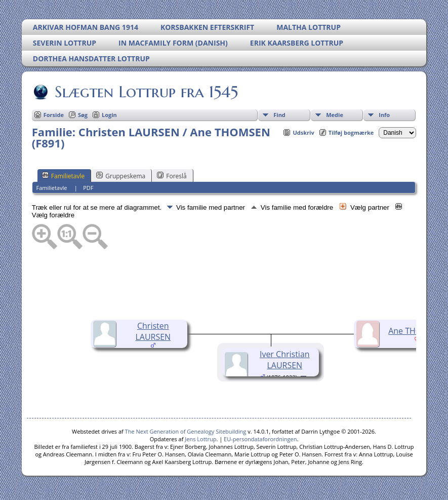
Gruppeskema (121, 176)
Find (279, 115)
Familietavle (64, 176)
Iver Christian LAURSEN (285, 360)
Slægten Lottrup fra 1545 (146, 92)
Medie (335, 115)
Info (384, 115)
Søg (83, 115)
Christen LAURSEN (153, 331)
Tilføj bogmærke (351, 132)
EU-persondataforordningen (260, 439)
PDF (88, 188)
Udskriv (303, 132)
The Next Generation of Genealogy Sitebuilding (186, 431)
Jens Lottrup (200, 439)
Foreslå (172, 176)
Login (109, 115)
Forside (54, 115)
